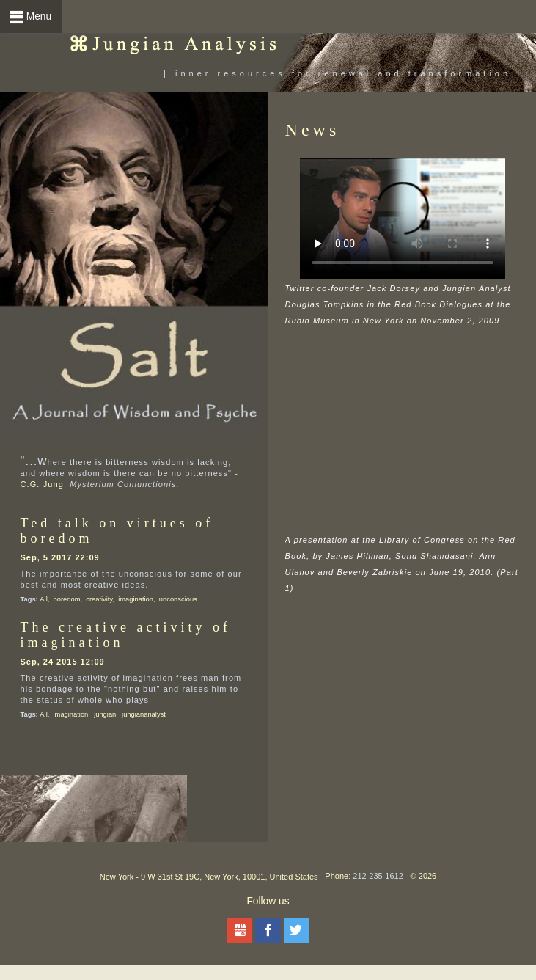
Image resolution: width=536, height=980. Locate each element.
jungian (105, 714)
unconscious (178, 599)
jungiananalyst (144, 714)
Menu (39, 17)
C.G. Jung (42, 484)
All (43, 599)
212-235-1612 (378, 876)
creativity (99, 599)
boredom (67, 599)
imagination (136, 599)
